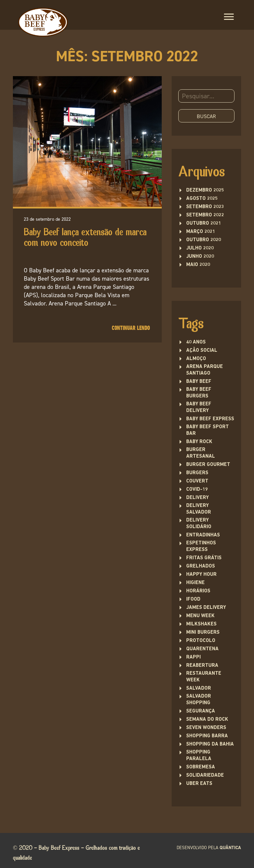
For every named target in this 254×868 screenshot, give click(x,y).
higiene (195, 583)
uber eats (199, 784)
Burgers (197, 473)
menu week (200, 616)
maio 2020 (198, 265)
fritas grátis (204, 558)
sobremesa (201, 767)
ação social (202, 351)
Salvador (199, 688)
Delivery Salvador (199, 509)
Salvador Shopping (199, 700)
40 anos (196, 342)
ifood (193, 599)
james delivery (206, 608)
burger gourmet (208, 465)
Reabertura (202, 666)
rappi (193, 657)
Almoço (196, 359)
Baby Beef (199, 382)
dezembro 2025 (205, 190)
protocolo (201, 641)
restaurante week (204, 677)
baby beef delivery (199, 408)
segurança (201, 711)
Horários (198, 591)
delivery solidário (199, 524)
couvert (197, 481)
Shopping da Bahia (210, 744)
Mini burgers (203, 633)
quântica (230, 848)
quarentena (202, 649)
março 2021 (201, 232)
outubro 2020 (204, 240)
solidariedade (205, 776)
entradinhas (203, 535)
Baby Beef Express (210, 419)
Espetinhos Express (201, 547)
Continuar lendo (131, 328)
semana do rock (207, 720)
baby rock (199, 442)
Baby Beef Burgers (199, 393)
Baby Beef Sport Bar (208, 430)
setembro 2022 (205, 215)
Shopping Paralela (199, 756)
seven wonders (206, 728)
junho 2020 (200, 257)
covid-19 (197, 490)
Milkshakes (201, 624)
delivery (197, 498)
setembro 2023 (205, 207)
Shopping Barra (207, 736)
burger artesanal (201, 453)
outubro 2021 (204, 224)
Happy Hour (201, 575)
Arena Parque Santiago (205, 370)
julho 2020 (200, 248)
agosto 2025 (202, 199)
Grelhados (201, 566)
